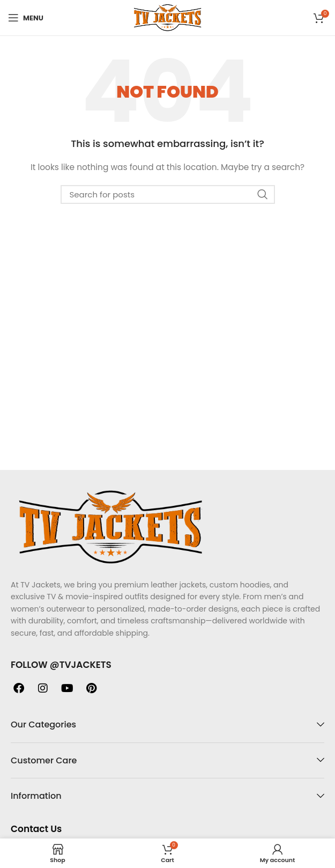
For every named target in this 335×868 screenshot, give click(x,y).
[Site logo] (167, 17)
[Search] (168, 194)
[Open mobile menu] (26, 18)
